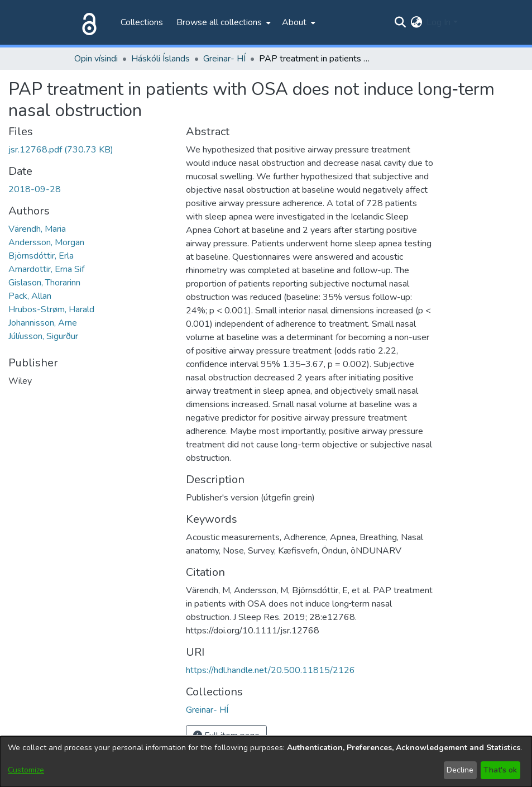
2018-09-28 (35, 189)
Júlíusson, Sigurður (43, 336)
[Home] (87, 22)
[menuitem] (222, 22)
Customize (26, 770)
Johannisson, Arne (43, 323)
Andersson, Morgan (46, 242)
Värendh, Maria (37, 229)
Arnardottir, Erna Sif (46, 269)
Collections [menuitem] (142, 22)
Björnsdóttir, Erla (41, 256)
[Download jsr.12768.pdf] (61, 150)
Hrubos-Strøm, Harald (51, 309)
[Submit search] (400, 22)
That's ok (500, 770)
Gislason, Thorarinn (44, 283)
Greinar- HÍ (224, 59)
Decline (460, 770)
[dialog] (266, 762)
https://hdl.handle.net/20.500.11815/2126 (270, 670)
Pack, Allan (30, 296)
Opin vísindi (96, 59)
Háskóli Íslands (160, 59)
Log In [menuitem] (438, 22)
